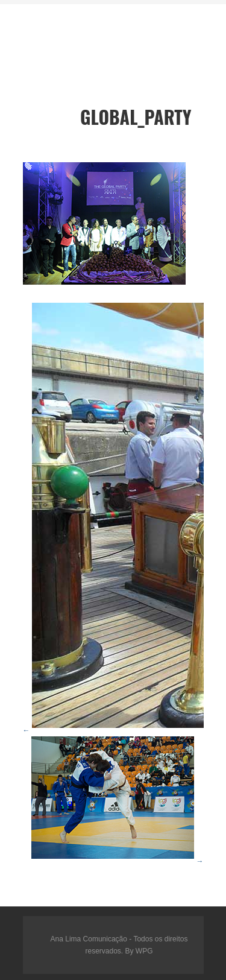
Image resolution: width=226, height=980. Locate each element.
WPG (144, 951)
